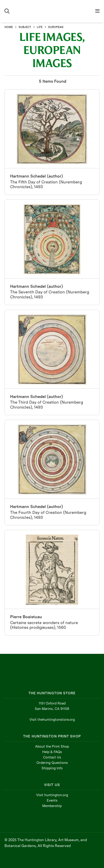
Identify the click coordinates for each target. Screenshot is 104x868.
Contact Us (52, 757)
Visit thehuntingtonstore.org (52, 720)
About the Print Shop (52, 746)
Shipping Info (52, 768)
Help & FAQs (52, 752)
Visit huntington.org (52, 795)
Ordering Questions (52, 763)
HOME (9, 27)
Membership (52, 806)
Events (52, 800)
